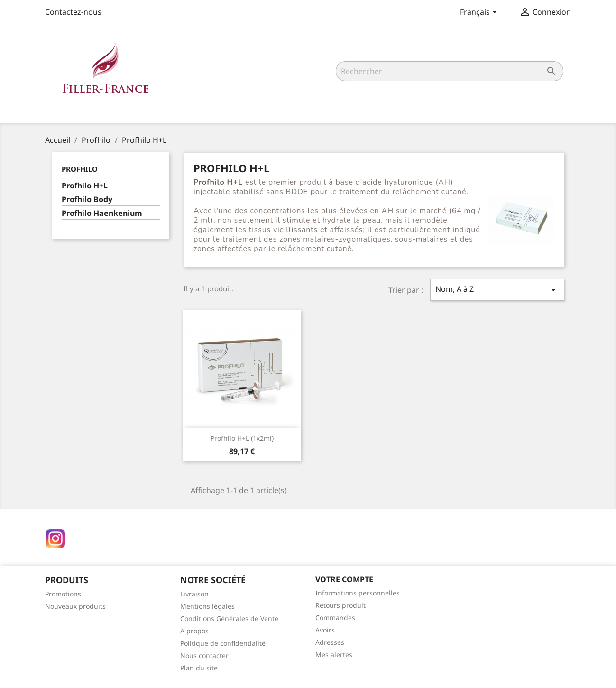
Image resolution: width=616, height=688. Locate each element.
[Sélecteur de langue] (480, 13)
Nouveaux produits (75, 606)
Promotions (63, 594)
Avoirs (325, 630)
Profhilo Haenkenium (102, 213)
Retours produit (340, 605)
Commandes (335, 618)
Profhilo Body (87, 200)
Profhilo (80, 169)
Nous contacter (204, 655)
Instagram (55, 539)
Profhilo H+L (85, 186)
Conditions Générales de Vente (229, 618)
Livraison (194, 594)
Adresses (330, 642)
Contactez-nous (73, 12)
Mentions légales (207, 606)
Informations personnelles (358, 593)
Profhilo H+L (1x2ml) (242, 438)
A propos (194, 631)
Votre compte (344, 579)
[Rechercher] (450, 71)
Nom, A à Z (497, 290)
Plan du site (199, 668)
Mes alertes (334, 655)
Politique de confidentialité (223, 643)
